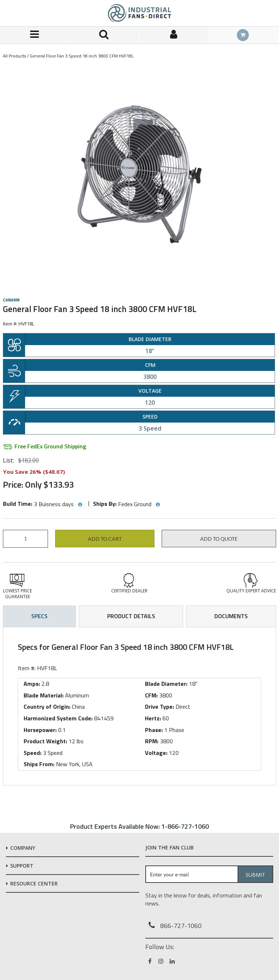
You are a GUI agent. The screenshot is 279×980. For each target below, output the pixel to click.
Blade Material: (44, 695)
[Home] (139, 13)
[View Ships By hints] (158, 505)
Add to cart (105, 539)
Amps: (32, 684)
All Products (14, 56)
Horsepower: (40, 730)
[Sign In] (174, 35)
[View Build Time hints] (80, 505)
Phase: (154, 730)
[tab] (139, 706)
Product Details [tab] (131, 616)
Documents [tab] (231, 616)
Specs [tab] (39, 616)
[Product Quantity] (25, 539)
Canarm (11, 300)
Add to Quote (219, 539)
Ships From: (39, 764)
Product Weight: (45, 741)
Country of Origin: (47, 707)
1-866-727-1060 (185, 826)
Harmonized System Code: (58, 718)
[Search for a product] (104, 35)
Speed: (33, 753)
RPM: (152, 741)
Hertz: (153, 718)
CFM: (151, 695)
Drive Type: (159, 707)
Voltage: (156, 753)
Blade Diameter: (166, 684)
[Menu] (35, 35)
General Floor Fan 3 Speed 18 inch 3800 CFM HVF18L (82, 56)
